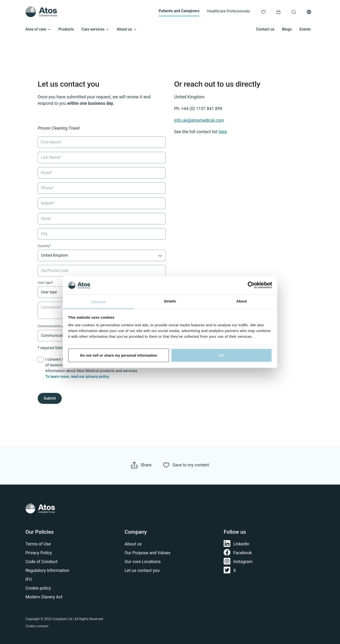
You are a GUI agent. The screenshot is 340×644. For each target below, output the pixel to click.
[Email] (102, 173)
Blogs (287, 29)
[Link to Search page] (294, 12)
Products (66, 29)
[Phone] (102, 188)
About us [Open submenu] (127, 29)
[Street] (102, 218)
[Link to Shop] (278, 12)
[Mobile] (102, 203)
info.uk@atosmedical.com (199, 120)
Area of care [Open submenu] (38, 29)
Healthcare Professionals (228, 11)
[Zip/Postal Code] (102, 270)
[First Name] (102, 142)
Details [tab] (170, 301)
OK (221, 355)
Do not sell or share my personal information (119, 355)
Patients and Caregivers (179, 11)
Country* (44, 246)
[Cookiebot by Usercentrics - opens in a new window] (251, 285)
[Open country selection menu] (309, 12)
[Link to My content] (263, 12)
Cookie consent (37, 626)
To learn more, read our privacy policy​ (77, 377)
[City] (102, 234)
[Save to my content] (186, 465)
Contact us (265, 29)
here (223, 132)
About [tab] (242, 301)
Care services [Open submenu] (95, 29)
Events (305, 29)
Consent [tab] (99, 302)
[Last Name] (102, 157)
